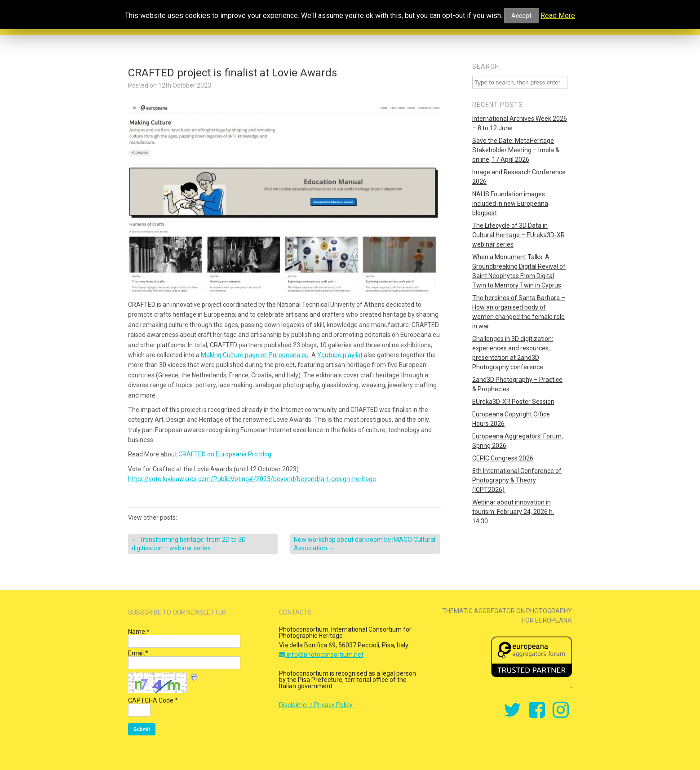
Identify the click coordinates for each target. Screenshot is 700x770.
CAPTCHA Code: (153, 700)
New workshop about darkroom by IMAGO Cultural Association (365, 544)
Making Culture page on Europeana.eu (255, 355)
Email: (138, 653)
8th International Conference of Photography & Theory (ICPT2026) (517, 480)
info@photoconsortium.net (321, 655)
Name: (139, 632)
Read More (558, 16)
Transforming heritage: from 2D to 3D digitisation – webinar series (189, 544)
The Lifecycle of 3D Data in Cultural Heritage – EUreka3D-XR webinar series (518, 235)
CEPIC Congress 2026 (503, 458)
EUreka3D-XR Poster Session (513, 402)
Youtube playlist (340, 355)
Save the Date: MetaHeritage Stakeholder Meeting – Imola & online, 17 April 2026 (516, 150)
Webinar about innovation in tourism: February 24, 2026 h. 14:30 (513, 512)
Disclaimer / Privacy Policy (316, 705)
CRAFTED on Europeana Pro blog (225, 454)
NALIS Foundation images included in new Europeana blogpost (510, 204)
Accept (521, 16)
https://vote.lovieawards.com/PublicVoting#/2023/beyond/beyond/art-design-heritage (252, 479)
